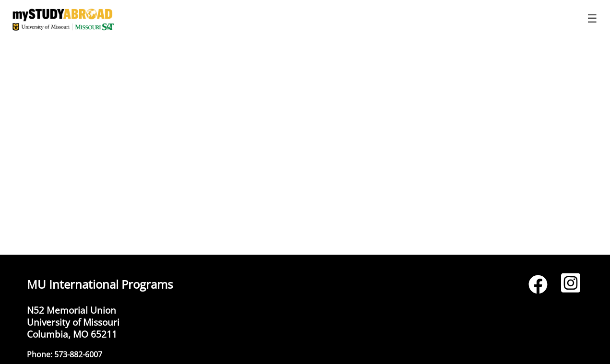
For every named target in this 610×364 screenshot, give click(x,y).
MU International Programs (100, 284)
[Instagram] (571, 288)
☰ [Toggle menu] (592, 18)
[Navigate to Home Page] (63, 19)
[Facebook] (538, 288)
